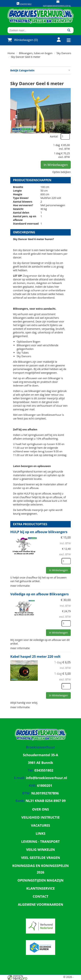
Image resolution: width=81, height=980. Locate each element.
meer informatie (20, 586)
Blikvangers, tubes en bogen (36, 53)
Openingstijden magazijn (41, 880)
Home (11, 53)
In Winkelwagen (56, 165)
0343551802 (24, 4)
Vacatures (40, 825)
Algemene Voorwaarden (41, 904)
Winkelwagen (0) (23, 40)
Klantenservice (40, 888)
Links (41, 833)
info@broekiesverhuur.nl (57, 6)
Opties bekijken (61, 172)
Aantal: (54, 136)
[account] (56, 40)
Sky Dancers (64, 53)
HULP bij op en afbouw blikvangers (39, 532)
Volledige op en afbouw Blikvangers (39, 594)
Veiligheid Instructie (40, 817)
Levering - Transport (40, 841)
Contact (40, 896)
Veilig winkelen (41, 850)
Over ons (40, 809)
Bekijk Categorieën (40, 70)
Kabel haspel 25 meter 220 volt (35, 656)
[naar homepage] (40, 16)
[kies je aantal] (66, 561)
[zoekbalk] (36, 30)
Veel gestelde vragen (40, 858)
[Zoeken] (69, 30)
